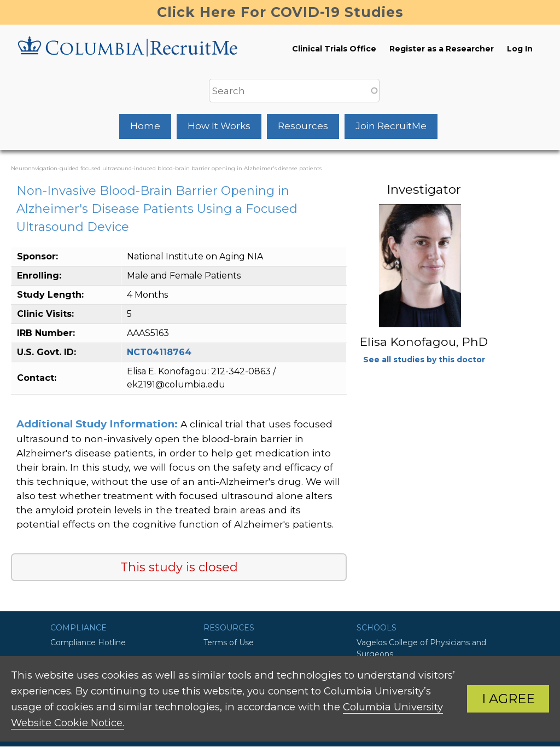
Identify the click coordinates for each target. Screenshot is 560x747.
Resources (303, 126)
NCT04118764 (159, 352)
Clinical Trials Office (334, 49)
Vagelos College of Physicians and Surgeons (421, 648)
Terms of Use (229, 642)
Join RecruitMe (391, 126)
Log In (520, 49)
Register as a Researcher (442, 49)
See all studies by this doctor (424, 360)
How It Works (219, 126)
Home (145, 126)
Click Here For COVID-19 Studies (280, 12)
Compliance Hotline (88, 642)
